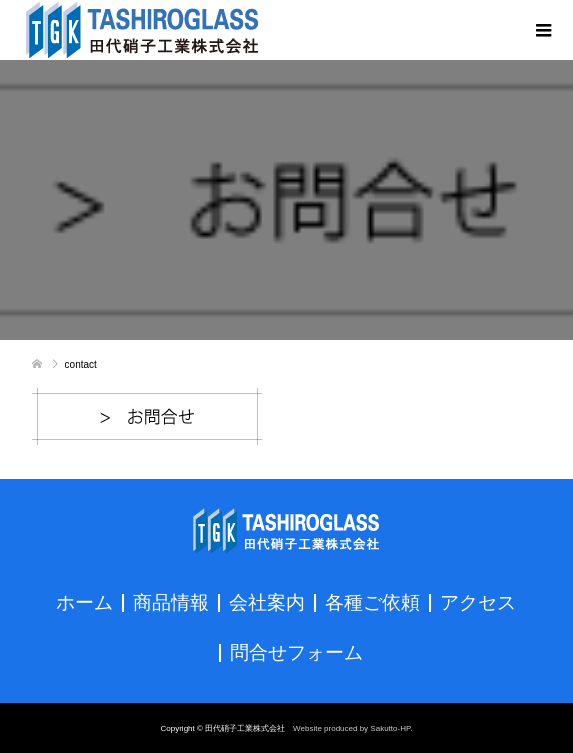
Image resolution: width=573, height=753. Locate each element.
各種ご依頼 (372, 600)
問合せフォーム (296, 650)
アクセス (478, 600)
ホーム (84, 600)
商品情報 (171, 600)
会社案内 (267, 600)
